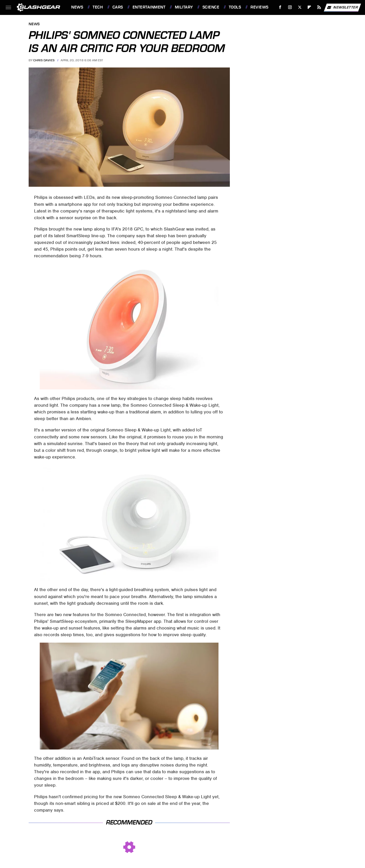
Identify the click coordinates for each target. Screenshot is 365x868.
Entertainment (149, 7)
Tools (235, 7)
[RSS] (319, 7)
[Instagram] (290, 7)
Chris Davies (44, 60)
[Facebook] (280, 7)
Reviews (259, 7)
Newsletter (342, 7)
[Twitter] (300, 7)
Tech (98, 7)
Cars (118, 7)
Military (184, 7)
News (77, 7)
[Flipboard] (309, 7)
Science (211, 7)
